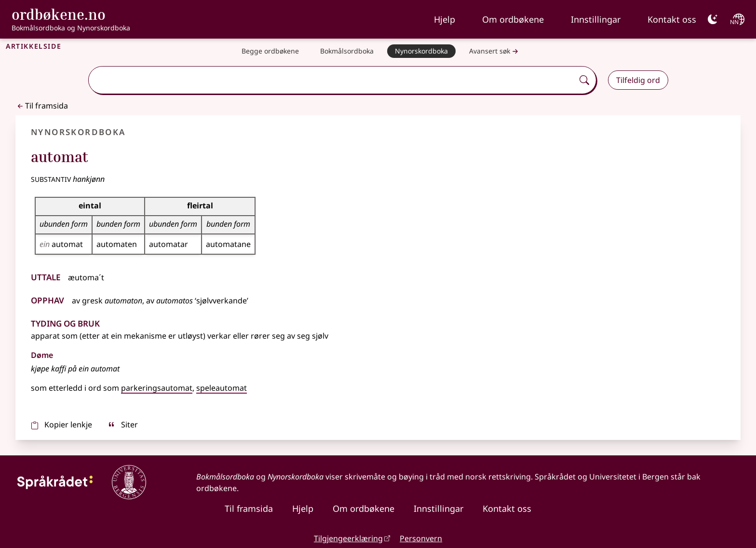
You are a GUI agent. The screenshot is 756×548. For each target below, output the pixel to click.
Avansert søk (495, 51)
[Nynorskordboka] (421, 51)
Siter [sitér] (123, 425)
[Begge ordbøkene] (270, 51)
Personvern (421, 538)
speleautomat (222, 388)
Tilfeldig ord (638, 80)
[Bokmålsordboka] (347, 51)
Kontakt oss (672, 19)
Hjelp (445, 19)
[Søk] (584, 80)
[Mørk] (713, 19)
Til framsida (42, 106)
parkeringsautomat (157, 388)
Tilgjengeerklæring (348, 538)
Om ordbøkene (513, 19)
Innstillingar (596, 19)
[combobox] (332, 80)
